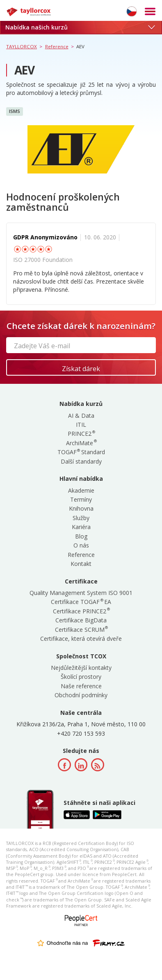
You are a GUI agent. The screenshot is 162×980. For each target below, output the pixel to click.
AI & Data (81, 416)
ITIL (81, 425)
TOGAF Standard (81, 452)
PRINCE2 (81, 434)
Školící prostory (81, 677)
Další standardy (81, 461)
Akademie (81, 490)
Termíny (81, 499)
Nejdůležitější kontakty (81, 668)
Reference (81, 555)
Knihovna (81, 508)
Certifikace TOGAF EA (81, 602)
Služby (81, 518)
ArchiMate (81, 443)
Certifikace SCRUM (81, 630)
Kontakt (81, 564)
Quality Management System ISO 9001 (81, 593)
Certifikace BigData (81, 620)
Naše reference (81, 686)
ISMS (15, 111)
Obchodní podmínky (81, 695)
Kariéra (81, 527)
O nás (81, 545)
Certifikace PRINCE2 (81, 611)
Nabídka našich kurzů (80, 27)
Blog (81, 536)
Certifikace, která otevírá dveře (81, 639)
